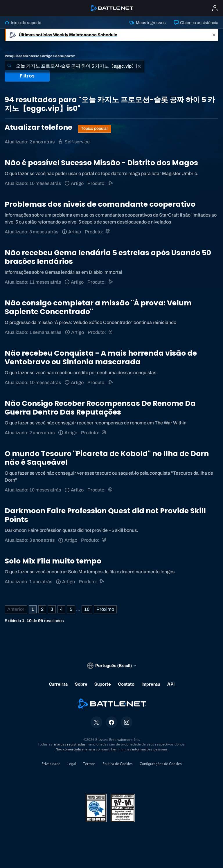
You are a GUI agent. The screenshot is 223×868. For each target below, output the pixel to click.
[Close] (214, 35)
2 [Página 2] (42, 609)
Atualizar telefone (39, 127)
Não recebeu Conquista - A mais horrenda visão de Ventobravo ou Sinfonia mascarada (101, 358)
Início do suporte (23, 23)
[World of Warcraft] (111, 332)
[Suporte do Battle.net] (111, 183)
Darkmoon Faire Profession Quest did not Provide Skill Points (105, 515)
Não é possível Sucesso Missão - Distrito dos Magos (101, 163)
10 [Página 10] (87, 609)
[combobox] (74, 66)
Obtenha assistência (196, 23)
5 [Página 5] (71, 609)
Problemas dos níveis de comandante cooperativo (100, 204)
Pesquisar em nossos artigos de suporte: (40, 56)
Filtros (27, 76)
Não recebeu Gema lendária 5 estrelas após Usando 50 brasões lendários (108, 257)
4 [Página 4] (61, 609)
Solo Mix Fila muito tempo (53, 561)
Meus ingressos (148, 23)
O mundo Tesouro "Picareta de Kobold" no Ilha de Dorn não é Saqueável (107, 458)
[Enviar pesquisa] (9, 66)
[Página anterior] (16, 609)
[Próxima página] (105, 609)
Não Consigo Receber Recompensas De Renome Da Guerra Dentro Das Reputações (100, 408)
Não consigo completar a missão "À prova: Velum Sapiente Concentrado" (98, 307)
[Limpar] (139, 66)
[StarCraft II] (108, 232)
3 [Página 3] (52, 609)
